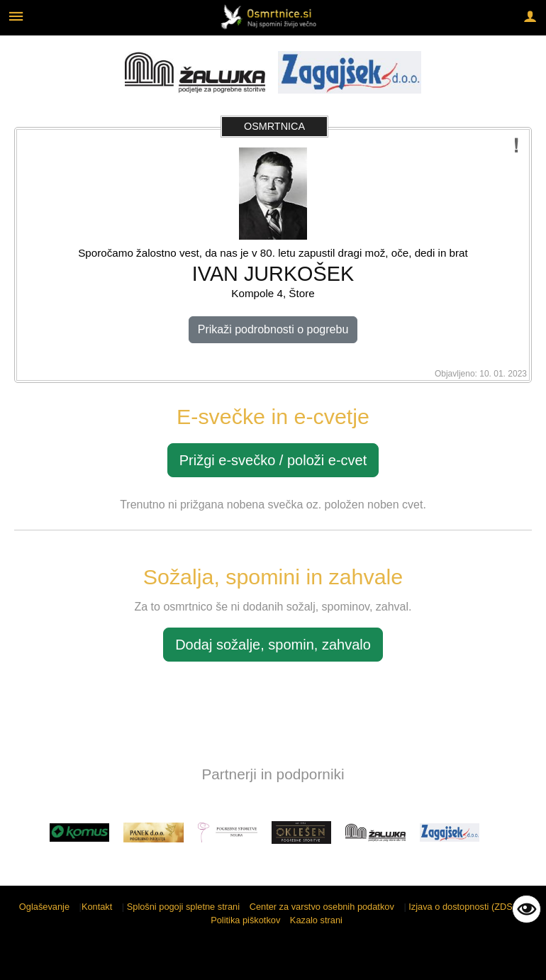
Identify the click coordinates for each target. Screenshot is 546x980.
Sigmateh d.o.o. (500, 960)
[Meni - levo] (16, 16)
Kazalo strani (316, 920)
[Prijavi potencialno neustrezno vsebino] (517, 146)
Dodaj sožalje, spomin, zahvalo (273, 645)
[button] (24, 835)
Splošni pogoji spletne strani (183, 907)
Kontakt (97, 907)
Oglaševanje (44, 907)
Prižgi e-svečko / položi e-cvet (273, 460)
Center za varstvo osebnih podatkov (322, 907)
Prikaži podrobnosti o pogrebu (273, 329)
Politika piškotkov (245, 920)
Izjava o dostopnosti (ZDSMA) (469, 907)
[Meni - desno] (530, 16)
